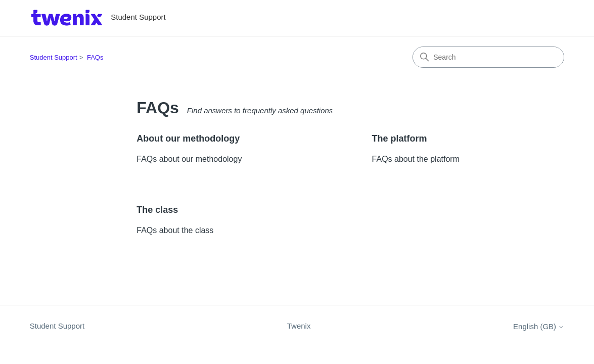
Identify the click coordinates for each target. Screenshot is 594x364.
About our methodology (188, 139)
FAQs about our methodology (189, 159)
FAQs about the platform (416, 159)
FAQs (95, 57)
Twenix (299, 326)
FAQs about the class (175, 230)
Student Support (54, 57)
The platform (400, 139)
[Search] (488, 57)
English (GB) (539, 326)
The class (157, 210)
